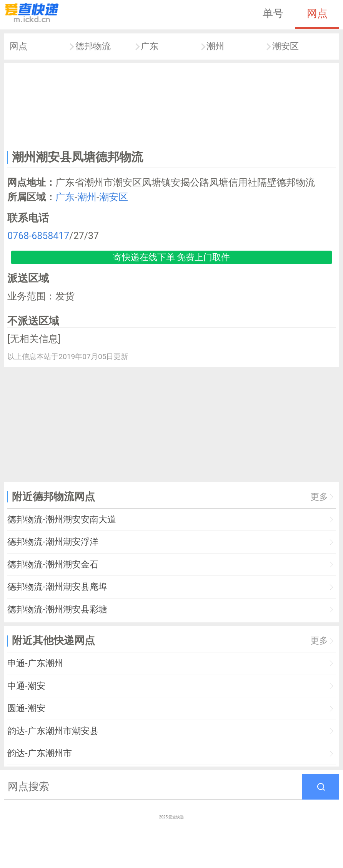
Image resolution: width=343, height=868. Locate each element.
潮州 (215, 46)
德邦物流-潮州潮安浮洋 (53, 542)
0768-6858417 (38, 236)
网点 (317, 13)
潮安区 (286, 46)
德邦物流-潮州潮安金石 (53, 565)
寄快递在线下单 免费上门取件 (172, 257)
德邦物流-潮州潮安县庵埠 (57, 587)
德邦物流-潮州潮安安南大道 (62, 520)
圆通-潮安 (26, 708)
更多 (319, 497)
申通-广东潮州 (35, 663)
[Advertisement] (172, 105)
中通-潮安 (26, 686)
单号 (273, 13)
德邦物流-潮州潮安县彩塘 (57, 609)
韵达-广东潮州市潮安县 (53, 731)
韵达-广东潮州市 (39, 753)
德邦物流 (93, 46)
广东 (150, 46)
